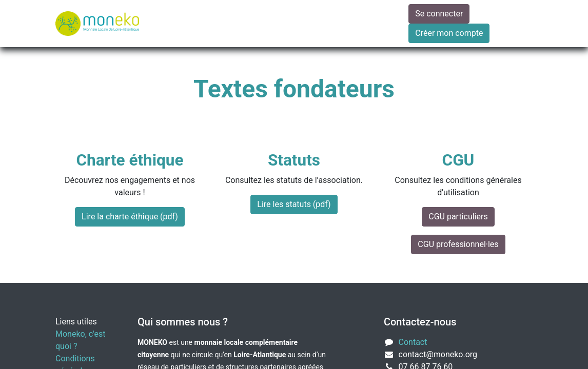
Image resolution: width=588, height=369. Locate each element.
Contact (413, 342)
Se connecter (439, 14)
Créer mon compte (449, 33)
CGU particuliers (458, 217)
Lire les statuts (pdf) (294, 204)
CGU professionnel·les (458, 244)
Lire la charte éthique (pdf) (130, 217)
